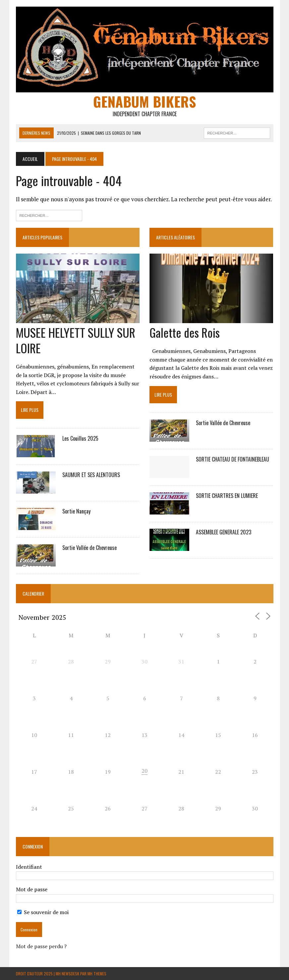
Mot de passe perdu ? (41, 946)
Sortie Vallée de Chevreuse (89, 548)
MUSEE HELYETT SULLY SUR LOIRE (76, 340)
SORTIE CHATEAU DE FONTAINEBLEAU (232, 459)
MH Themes (97, 974)
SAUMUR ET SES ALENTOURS (91, 475)
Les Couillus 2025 (80, 438)
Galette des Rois (185, 332)
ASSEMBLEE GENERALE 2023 (224, 532)
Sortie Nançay (76, 511)
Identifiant (29, 867)
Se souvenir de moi (43, 912)
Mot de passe (32, 889)
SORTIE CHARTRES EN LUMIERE (227, 496)
